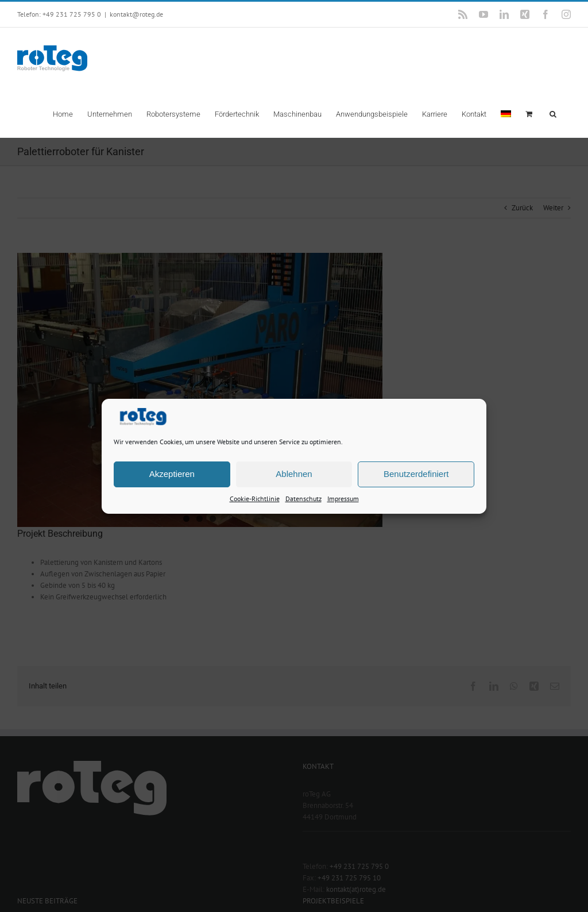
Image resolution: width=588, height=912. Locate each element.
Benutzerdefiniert (416, 474)
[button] (553, 113)
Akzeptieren (172, 474)
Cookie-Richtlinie (255, 498)
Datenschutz (303, 498)
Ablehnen (294, 474)
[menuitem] (506, 113)
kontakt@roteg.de (136, 14)
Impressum (343, 498)
